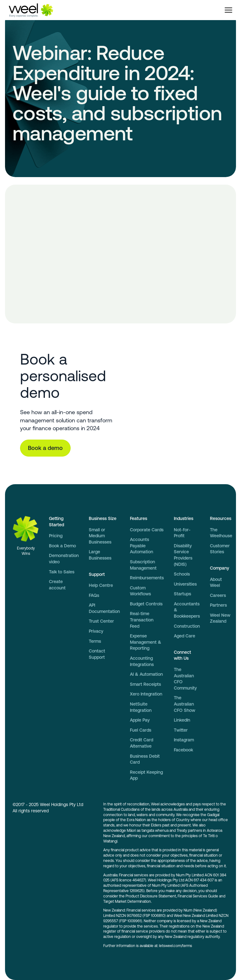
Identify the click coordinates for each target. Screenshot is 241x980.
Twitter (181, 730)
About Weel (216, 582)
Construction (187, 626)
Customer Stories (220, 549)
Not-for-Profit (182, 533)
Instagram (184, 740)
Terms (95, 641)
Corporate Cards (147, 530)
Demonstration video (64, 559)
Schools (182, 574)
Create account (57, 585)
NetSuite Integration (141, 707)
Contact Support (97, 654)
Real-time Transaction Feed (142, 620)
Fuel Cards (141, 730)
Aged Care (185, 636)
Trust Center (101, 621)
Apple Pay (140, 720)
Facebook (183, 750)
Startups (182, 594)
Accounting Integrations (142, 661)
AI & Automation (146, 674)
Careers (218, 595)
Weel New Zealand (220, 618)
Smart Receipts (145, 684)
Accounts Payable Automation (142, 546)
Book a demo (45, 448)
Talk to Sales (62, 572)
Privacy (96, 631)
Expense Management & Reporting (146, 642)
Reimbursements (147, 578)
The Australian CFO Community (185, 679)
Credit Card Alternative (142, 743)
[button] (228, 10)
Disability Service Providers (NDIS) (183, 555)
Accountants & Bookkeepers (187, 610)
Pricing (56, 536)
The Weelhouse (221, 533)
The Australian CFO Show (185, 704)
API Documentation (104, 608)
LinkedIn (182, 720)
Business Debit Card (145, 759)
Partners (218, 605)
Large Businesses (100, 555)
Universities (185, 584)
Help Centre (101, 585)
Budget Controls (146, 604)
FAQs (94, 595)
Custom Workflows (140, 591)
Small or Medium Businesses (100, 536)
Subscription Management (143, 565)
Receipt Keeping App (146, 775)
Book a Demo (62, 546)
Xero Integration (146, 694)
